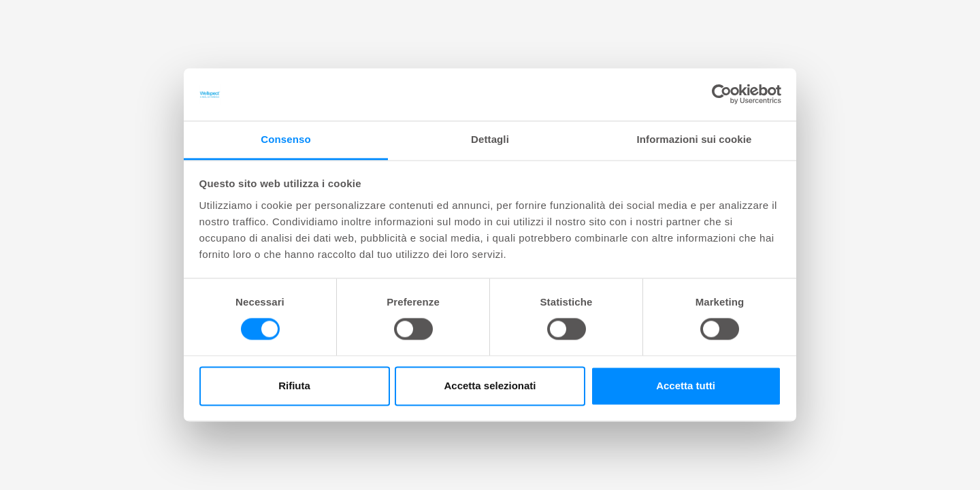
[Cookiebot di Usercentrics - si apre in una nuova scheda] (722, 95)
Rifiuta (294, 386)
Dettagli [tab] (490, 139)
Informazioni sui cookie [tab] (695, 139)
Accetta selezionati (490, 386)
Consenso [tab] (285, 139)
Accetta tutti (686, 386)
